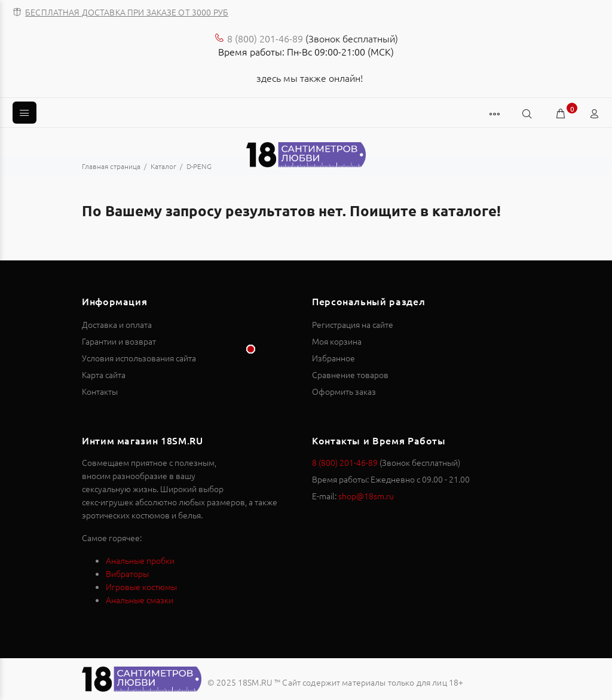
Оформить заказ (344, 391)
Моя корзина (337, 341)
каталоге (464, 211)
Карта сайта (104, 374)
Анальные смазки (140, 600)
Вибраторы (127, 573)
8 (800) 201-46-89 (265, 38)
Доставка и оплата (117, 324)
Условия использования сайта (139, 358)
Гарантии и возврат (119, 341)
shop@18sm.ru (366, 496)
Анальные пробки (140, 560)
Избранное (333, 358)
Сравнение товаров (350, 374)
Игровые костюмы (141, 587)
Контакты (100, 391)
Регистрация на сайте (353, 324)
